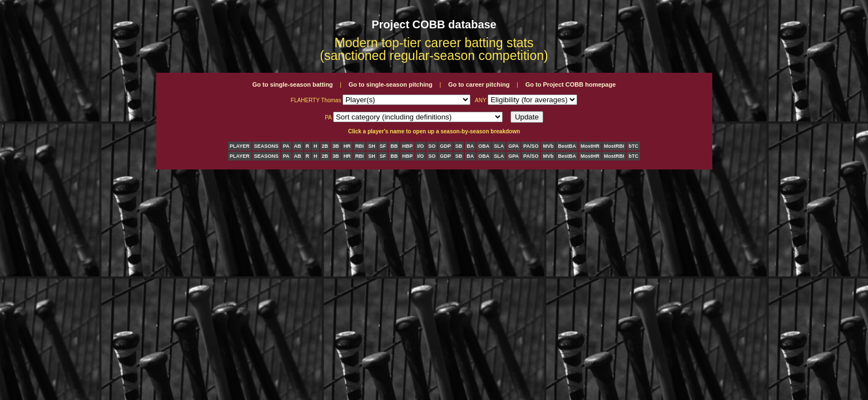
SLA (499, 146)
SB (459, 146)
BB (394, 146)
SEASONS (266, 146)
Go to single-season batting (293, 84)
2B (325, 146)
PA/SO (531, 146)
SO (432, 146)
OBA (484, 146)
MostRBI (614, 146)
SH (372, 146)
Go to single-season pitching (391, 84)
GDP (445, 146)
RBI (360, 146)
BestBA (567, 146)
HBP (407, 146)
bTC (633, 146)
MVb (548, 146)
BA (470, 146)
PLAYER (240, 146)
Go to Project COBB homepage (571, 84)
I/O (420, 146)
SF (383, 146)
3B (336, 146)
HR (347, 146)
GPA (514, 146)
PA (286, 146)
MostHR (590, 146)
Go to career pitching (479, 84)
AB (298, 146)
